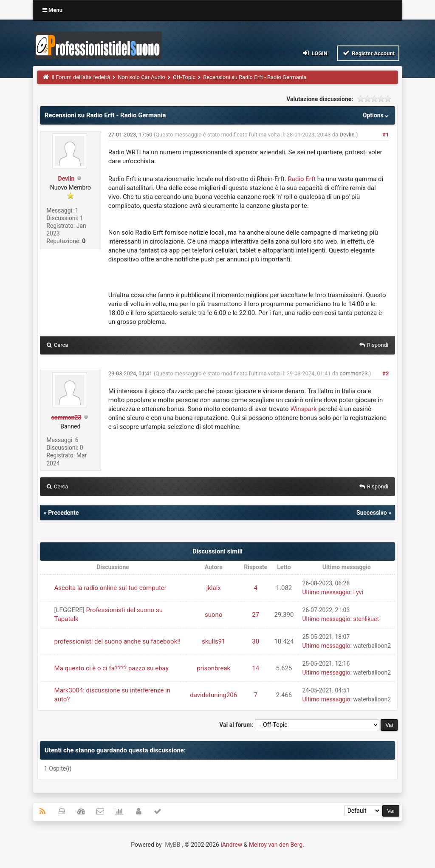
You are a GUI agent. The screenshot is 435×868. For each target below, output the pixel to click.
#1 (386, 135)
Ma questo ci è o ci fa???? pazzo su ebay (112, 668)
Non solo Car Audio (141, 77)
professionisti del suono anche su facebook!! (117, 641)
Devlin (66, 179)
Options (377, 115)
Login (315, 53)
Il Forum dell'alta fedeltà (81, 77)
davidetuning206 (213, 695)
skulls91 (214, 641)
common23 (353, 373)
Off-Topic (184, 77)
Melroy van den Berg (276, 845)
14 (256, 668)
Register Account (368, 53)
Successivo (372, 513)
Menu (52, 10)
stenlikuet (366, 619)
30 (256, 641)
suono (213, 615)
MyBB (172, 845)
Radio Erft (302, 179)
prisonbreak (213, 668)
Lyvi (358, 592)
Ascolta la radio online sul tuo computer (110, 588)
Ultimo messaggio (326, 592)
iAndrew (231, 845)
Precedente (63, 513)
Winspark (303, 409)
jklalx (214, 588)
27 (256, 615)
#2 (386, 373)
